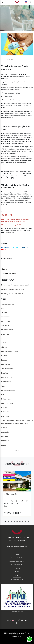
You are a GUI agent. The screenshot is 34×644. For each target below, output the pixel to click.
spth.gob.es (10, 232)
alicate (4, 343)
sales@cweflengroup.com (17, 547)
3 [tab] (11, 522)
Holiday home (6, 399)
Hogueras (5, 356)
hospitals (5, 373)
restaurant (5, 334)
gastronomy (6, 321)
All (3, 265)
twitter (15, 247)
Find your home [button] (17, 558)
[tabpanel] (17, 495)
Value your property (17, 565)
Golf (3, 395)
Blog (17, 572)
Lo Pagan (5, 407)
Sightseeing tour (7, 403)
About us (17, 568)
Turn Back (17, 451)
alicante (4, 428)
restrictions (6, 317)
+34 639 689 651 (17, 541)
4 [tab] (14, 522)
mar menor (5, 416)
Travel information (8, 369)
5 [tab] (17, 522)
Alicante (4, 313)
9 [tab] (29, 522)
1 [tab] (5, 522)
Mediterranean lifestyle (10, 351)
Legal (23, 633)
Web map (20, 635)
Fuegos (4, 360)
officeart (4, 347)
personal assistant (8, 390)
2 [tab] (8, 522)
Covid (3, 308)
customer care (7, 377)
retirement (5, 441)
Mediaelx (19, 637)
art (2, 338)
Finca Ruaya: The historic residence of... (16, 285)
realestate (5, 432)
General (4, 269)
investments (6, 436)
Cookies (14, 635)
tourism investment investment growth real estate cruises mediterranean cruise (17, 422)
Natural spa (5, 412)
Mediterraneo (6, 364)
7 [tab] (23, 522)
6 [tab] (20, 522)
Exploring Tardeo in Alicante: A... (13, 294)
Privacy (27, 633)
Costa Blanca (6, 382)
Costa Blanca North (9, 273)
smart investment (8, 304)
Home (17, 554)
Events (17, 575)
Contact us (17, 580)
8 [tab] (26, 522)
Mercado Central (7, 330)
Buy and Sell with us (17, 561)
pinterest (5, 249)
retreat (4, 445)
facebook (5, 247)
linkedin (24, 247)
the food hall (6, 326)
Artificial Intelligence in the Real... (13, 289)
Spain (3, 386)
